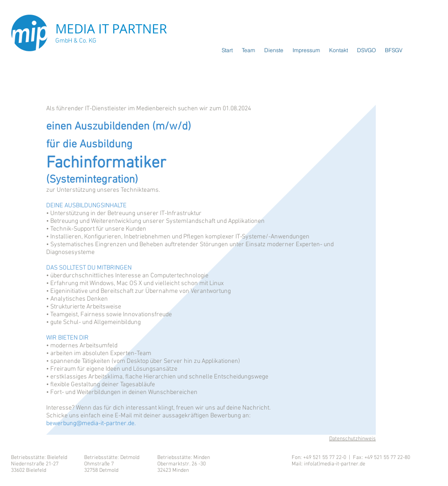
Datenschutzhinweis (352, 439)
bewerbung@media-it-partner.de (90, 424)
